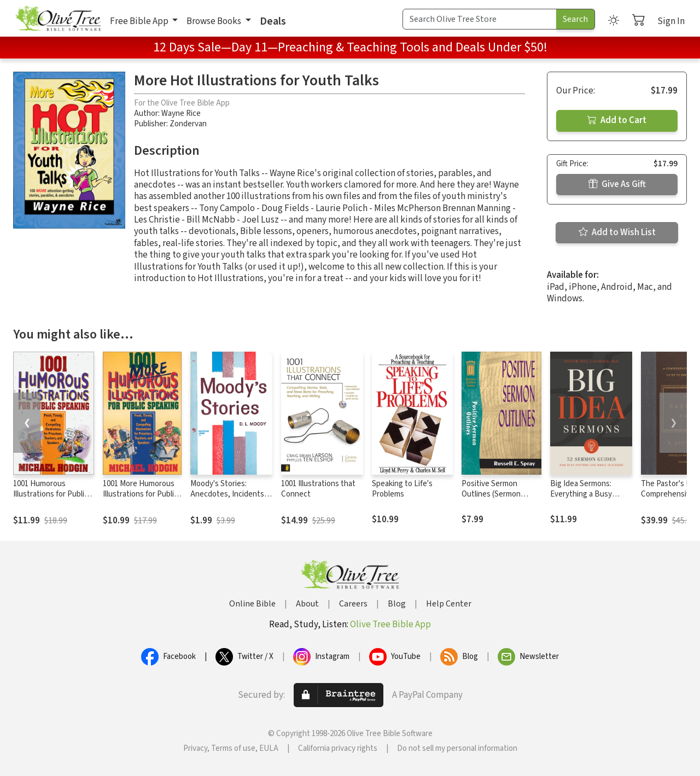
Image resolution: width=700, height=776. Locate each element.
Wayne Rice (181, 113)
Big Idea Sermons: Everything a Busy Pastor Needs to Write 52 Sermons (588, 499)
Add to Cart (617, 120)
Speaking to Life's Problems (402, 489)
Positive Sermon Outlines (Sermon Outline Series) (491, 494)
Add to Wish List (617, 232)
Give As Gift (617, 184)
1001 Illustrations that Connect (318, 489)
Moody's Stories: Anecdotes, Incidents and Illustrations (227, 494)
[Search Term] (480, 19)
